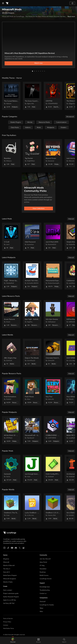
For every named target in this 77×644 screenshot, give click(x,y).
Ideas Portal (43, 562)
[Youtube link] (12, 548)
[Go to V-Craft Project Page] (11, 237)
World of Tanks (8, 582)
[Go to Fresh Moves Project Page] (32, 391)
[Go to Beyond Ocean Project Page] (53, 153)
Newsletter (43, 569)
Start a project (8, 590)
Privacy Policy (7, 622)
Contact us (43, 593)
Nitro (41, 612)
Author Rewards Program (11, 597)
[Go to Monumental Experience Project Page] (53, 275)
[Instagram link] (4, 548)
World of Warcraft (9, 566)
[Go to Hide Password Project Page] (32, 237)
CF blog (42, 566)
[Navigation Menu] (3, 3)
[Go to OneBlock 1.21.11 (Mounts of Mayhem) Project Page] (53, 508)
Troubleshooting (45, 590)
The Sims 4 (7, 569)
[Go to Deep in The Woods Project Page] (32, 353)
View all (71, 219)
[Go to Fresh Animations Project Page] (11, 391)
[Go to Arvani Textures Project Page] (11, 314)
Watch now (38, 63)
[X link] (20, 548)
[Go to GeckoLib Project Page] (11, 469)
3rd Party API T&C (9, 603)
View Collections (39, 208)
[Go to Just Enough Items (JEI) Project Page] (32, 469)
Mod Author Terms (9, 629)
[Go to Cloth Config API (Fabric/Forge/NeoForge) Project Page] (53, 469)
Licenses (6, 625)
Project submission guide (11, 593)
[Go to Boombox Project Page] (11, 153)
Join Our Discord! (45, 559)
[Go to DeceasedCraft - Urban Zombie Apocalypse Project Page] (32, 430)
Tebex (41, 608)
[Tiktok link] (8, 548)
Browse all (70, 117)
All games (6, 559)
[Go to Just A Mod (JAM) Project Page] (53, 237)
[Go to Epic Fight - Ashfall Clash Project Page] (32, 314)
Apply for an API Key (10, 600)
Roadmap (43, 572)
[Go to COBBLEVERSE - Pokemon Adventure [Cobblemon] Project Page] (53, 430)
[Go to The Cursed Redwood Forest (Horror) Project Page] (11, 96)
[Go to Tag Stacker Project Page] (32, 153)
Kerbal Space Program (10, 575)
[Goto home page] (7, 3)
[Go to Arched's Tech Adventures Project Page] (32, 275)
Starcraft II (7, 572)
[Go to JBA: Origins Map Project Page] (11, 353)
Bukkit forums (44, 575)
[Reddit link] (23, 548)
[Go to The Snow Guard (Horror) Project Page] (32, 96)
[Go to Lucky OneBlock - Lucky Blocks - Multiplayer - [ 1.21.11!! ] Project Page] (32, 508)
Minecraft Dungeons (10, 579)
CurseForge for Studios (47, 605)
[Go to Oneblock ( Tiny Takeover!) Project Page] (11, 508)
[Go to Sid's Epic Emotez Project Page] (53, 314)
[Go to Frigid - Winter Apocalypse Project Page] (11, 275)
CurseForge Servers (46, 579)
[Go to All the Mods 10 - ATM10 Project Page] (11, 430)
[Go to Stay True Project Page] (53, 391)
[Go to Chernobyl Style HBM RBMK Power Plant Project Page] (53, 353)
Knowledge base (45, 587)
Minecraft (6, 562)
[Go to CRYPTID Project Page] (53, 96)
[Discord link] (16, 548)
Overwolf (43, 602)
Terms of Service (8, 619)
